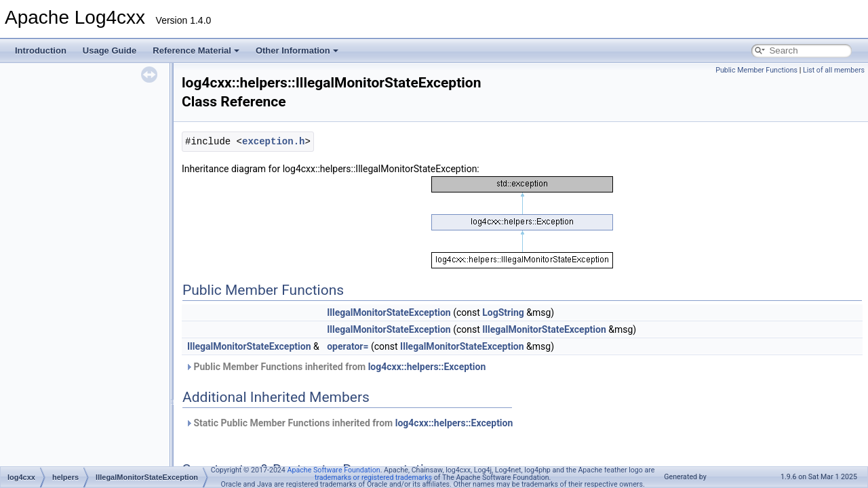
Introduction (41, 50)
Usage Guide (110, 50)
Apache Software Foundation (334, 470)
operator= (348, 346)
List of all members (834, 70)
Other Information (297, 50)
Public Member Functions (756, 70)
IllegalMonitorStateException (389, 312)
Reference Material (196, 50)
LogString (503, 312)
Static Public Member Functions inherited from (349, 423)
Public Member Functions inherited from (335, 367)
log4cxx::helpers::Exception (427, 367)
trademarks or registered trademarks (373, 477)
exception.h (273, 141)
